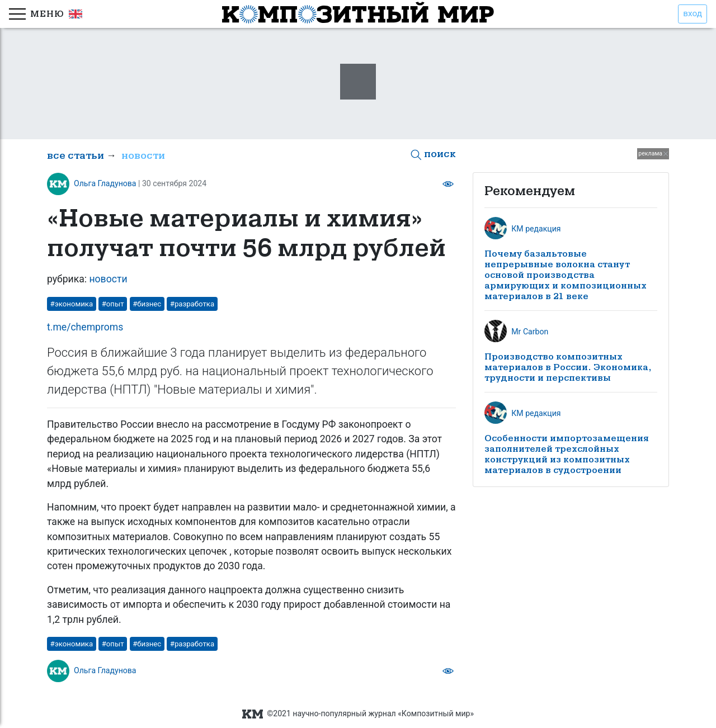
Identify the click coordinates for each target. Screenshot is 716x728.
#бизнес (147, 304)
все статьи (76, 156)
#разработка (192, 304)
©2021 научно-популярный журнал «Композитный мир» (358, 714)
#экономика (72, 304)
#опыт (113, 304)
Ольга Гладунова (105, 183)
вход (693, 13)
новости (143, 156)
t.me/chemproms (85, 327)
